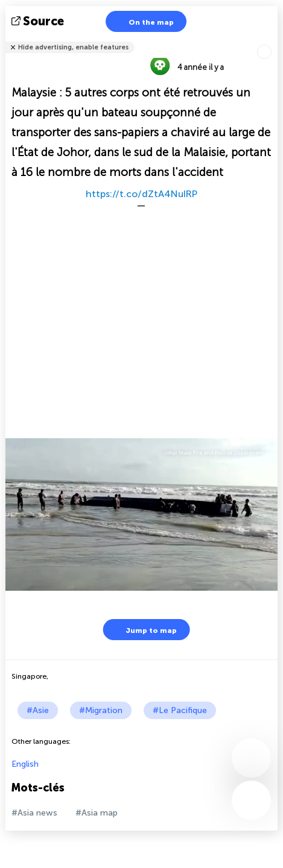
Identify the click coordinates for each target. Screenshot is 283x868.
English (25, 764)
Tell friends (272, 39)
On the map (144, 21)
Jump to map (144, 630)
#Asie (38, 710)
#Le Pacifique (180, 710)
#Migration (101, 710)
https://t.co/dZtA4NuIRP (141, 194)
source (39, 21)
